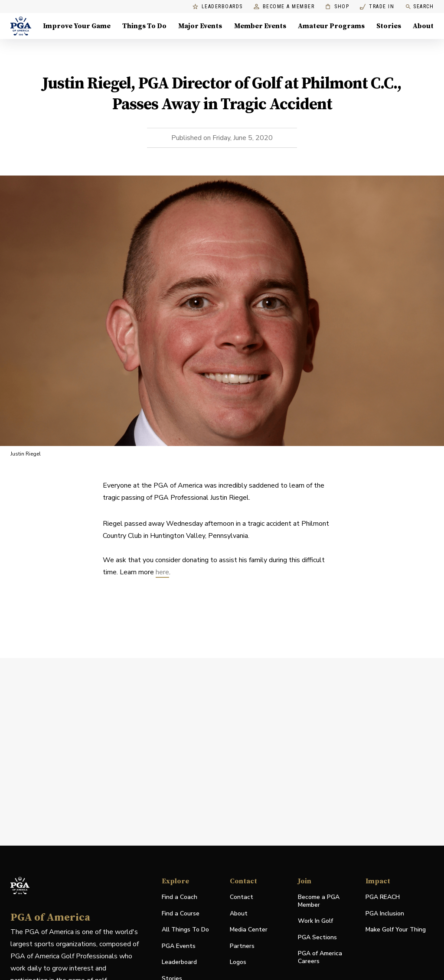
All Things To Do (185, 930)
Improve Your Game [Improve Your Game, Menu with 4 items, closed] (77, 26)
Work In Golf (315, 921)
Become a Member (284, 7)
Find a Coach (180, 897)
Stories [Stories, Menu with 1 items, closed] (389, 26)
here (162, 572)
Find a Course (181, 913)
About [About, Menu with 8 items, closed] (423, 26)
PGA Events (179, 946)
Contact (242, 897)
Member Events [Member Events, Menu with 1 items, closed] (260, 26)
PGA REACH (383, 897)
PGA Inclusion (385, 913)
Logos (238, 962)
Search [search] (419, 7)
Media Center (249, 930)
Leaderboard (179, 962)
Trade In (377, 7)
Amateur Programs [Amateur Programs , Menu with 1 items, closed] (331, 26)
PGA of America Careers (320, 957)
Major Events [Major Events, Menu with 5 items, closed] (200, 26)
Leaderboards (218, 7)
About (239, 913)
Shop (337, 7)
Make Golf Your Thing (396, 930)
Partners (242, 946)
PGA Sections (317, 937)
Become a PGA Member (319, 901)
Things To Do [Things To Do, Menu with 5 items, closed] (144, 26)
